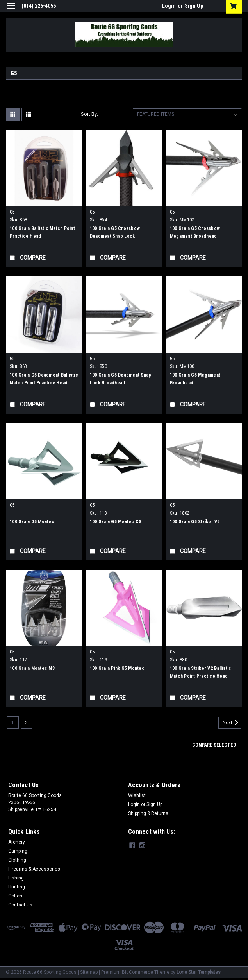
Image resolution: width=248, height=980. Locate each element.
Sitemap (89, 972)
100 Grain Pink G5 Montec (117, 668)
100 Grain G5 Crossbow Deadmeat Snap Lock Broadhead (115, 236)
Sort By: (89, 114)
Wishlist (137, 795)
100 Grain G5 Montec (32, 522)
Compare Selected (214, 745)
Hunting (17, 887)
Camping (18, 851)
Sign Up (194, 6)
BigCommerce (137, 972)
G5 (12, 212)
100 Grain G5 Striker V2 (195, 522)
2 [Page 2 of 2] (26, 723)
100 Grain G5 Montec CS (116, 522)
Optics (15, 896)
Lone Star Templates (199, 972)
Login (169, 6)
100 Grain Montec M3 (32, 668)
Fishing (16, 878)
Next (232, 723)
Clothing (17, 860)
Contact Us (20, 905)
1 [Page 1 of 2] (13, 723)
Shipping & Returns (148, 813)
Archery (17, 842)
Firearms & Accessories (34, 869)
